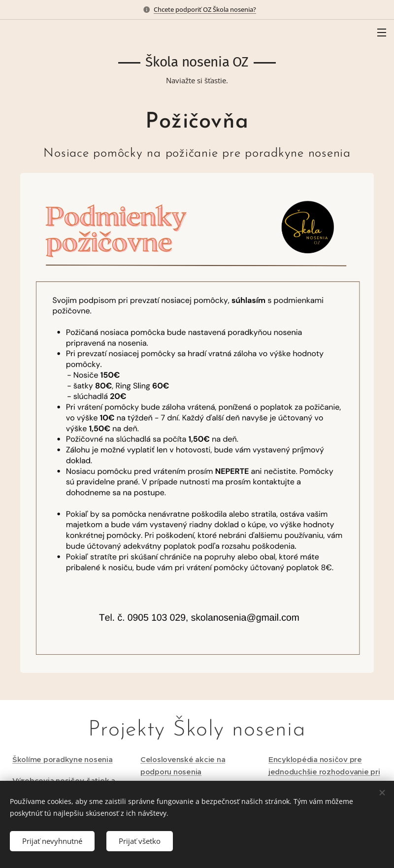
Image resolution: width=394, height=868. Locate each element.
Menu (382, 33)
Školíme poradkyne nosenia (63, 759)
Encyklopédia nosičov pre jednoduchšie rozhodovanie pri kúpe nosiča (324, 772)
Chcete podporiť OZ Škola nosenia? (205, 9)
